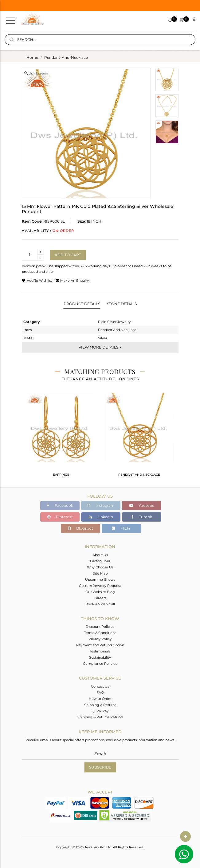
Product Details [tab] (82, 304)
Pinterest (60, 517)
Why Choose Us (100, 567)
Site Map (100, 573)
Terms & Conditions (100, 633)
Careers (100, 598)
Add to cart (68, 255)
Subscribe (100, 767)
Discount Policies (100, 627)
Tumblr (142, 517)
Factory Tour (100, 561)
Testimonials (100, 651)
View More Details (100, 347)
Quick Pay (100, 711)
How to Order (100, 699)
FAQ (100, 692)
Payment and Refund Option (100, 645)
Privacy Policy (100, 639)
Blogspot (80, 528)
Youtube (142, 505)
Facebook (60, 505)
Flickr (121, 528)
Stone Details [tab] (122, 304)
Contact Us (100, 686)
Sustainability (100, 657)
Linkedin (101, 517)
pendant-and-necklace (66, 57)
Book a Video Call (100, 604)
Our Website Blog (100, 592)
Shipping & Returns (100, 705)
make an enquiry (72, 281)
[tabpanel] (61, 437)
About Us (100, 555)
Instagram (101, 505)
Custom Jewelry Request (100, 586)
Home (32, 57)
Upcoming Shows (100, 579)
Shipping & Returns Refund (100, 717)
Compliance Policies (100, 664)
